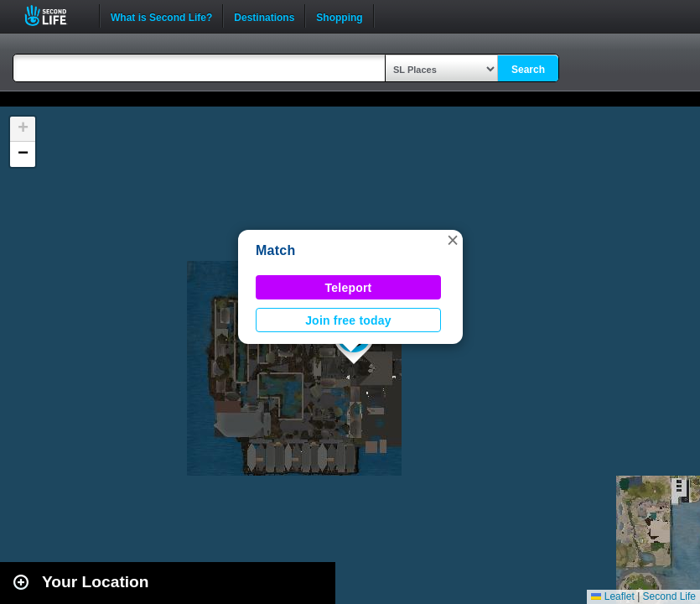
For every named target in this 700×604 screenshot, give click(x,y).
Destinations (264, 16)
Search (528, 70)
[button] (453, 240)
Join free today (348, 320)
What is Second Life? (161, 16)
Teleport (349, 288)
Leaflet (612, 596)
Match (275, 250)
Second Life (55, 16)
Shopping (339, 16)
